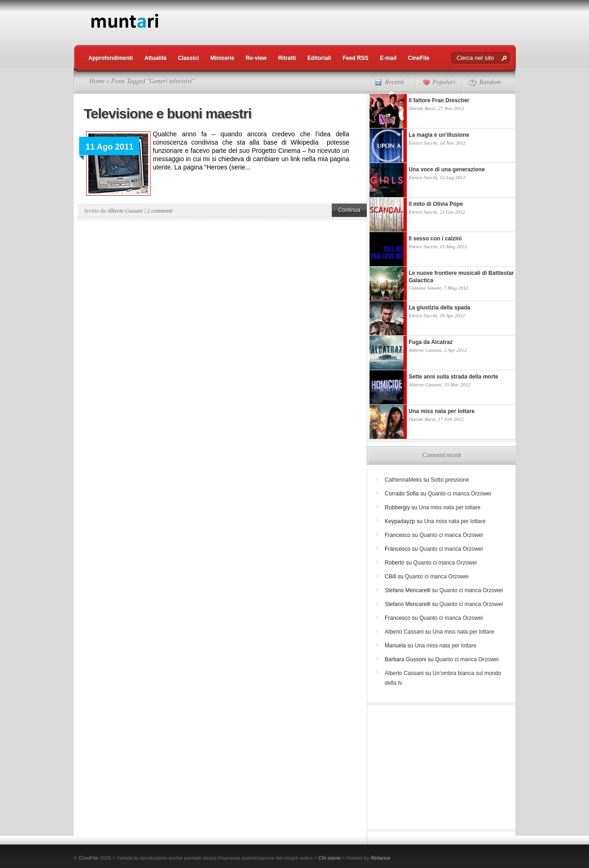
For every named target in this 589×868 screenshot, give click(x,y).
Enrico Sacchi (423, 143)
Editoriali (319, 58)
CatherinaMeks (403, 480)
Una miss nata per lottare (450, 507)
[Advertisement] (348, 21)
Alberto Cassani (125, 211)
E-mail (388, 58)
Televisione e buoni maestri (167, 114)
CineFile (419, 58)
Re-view (256, 58)
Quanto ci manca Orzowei (459, 494)
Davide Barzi (422, 108)
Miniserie (222, 58)
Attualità (156, 58)
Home (97, 81)
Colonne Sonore (425, 288)
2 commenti (160, 211)
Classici (188, 58)
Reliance (381, 858)
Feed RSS (355, 58)
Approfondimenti (111, 58)
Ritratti (287, 58)
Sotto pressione (450, 480)
